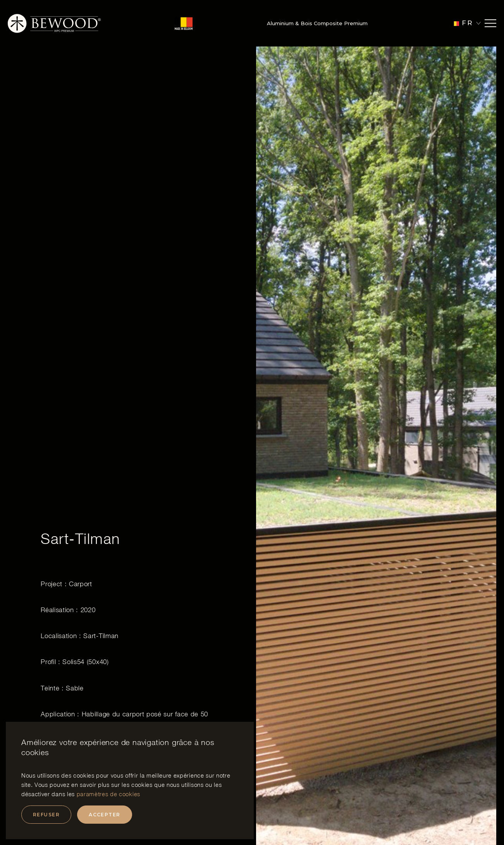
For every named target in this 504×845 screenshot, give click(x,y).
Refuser (46, 815)
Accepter (105, 815)
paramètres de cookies (108, 794)
